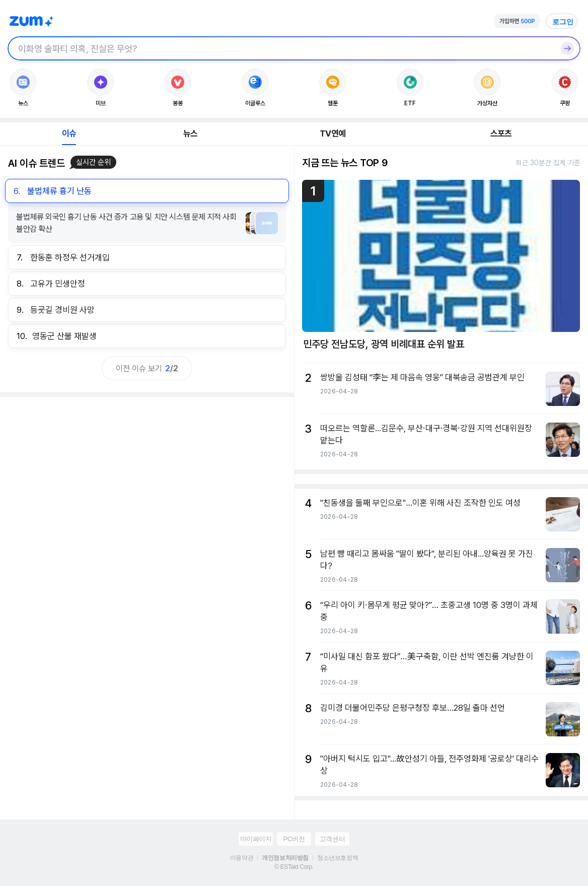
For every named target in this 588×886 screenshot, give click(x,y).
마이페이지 (256, 839)
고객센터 (332, 839)
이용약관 (242, 858)
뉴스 (190, 133)
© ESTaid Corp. (294, 867)
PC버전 (294, 839)
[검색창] (281, 48)
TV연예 (333, 133)
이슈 (69, 133)
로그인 (563, 22)
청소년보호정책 (338, 858)
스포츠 (501, 133)
